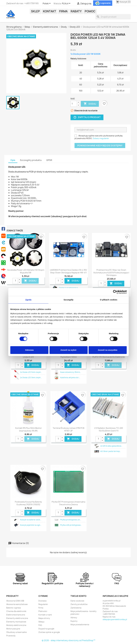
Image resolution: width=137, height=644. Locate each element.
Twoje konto (78, 596)
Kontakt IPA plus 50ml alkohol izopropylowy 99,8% (28, 429)
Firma (63, 11)
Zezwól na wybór (68, 350)
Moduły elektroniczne (16, 625)
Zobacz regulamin (101, 138)
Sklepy (41, 622)
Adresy (74, 618)
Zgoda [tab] (28, 300)
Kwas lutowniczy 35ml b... (71, 372)
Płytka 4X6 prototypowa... (71, 525)
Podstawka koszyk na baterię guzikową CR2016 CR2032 (28, 503)
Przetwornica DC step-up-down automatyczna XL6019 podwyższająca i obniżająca (111, 273)
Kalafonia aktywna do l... (70, 378)
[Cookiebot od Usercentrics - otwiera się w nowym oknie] (115, 292)
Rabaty (76, 11)
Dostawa (42, 601)
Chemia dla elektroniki (16, 611)
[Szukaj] (113, 17)
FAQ (40, 625)
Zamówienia (76, 608)
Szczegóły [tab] (68, 300)
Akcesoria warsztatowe (17, 604)
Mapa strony (44, 618)
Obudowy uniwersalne (17, 632)
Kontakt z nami (45, 615)
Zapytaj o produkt (87, 117)
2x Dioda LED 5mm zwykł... (31, 372)
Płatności (43, 611)
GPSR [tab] (49, 160)
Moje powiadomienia (80, 624)
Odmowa (29, 350)
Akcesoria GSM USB (15, 601)
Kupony (74, 621)
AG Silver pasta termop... (111, 451)
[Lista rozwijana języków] (47, 4)
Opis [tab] (13, 160)
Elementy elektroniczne (17, 618)
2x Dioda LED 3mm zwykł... (31, 378)
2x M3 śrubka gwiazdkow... (111, 446)
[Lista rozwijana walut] (67, 4)
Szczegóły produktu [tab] (31, 160)
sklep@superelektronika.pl (115, 619)
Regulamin (43, 604)
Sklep (35, 11)
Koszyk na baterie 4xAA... (31, 520)
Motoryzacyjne (13, 629)
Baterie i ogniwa (14, 608)
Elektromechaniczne (16, 615)
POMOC (90, 11)
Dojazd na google (46, 629)
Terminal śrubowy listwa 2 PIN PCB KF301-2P (68, 429)
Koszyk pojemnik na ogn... (31, 525)
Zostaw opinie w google (49, 632)
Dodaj (90, 104)
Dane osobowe (77, 601)
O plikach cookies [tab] (109, 300)
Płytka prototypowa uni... (71, 520)
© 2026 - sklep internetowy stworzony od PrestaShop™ (68, 640)
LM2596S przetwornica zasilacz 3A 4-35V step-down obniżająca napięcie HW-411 (68, 271)
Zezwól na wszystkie (108, 350)
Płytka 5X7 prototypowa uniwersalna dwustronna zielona (68, 503)
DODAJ (30, 281)
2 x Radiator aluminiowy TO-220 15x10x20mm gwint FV (109, 429)
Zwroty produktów (79, 604)
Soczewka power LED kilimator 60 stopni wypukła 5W (26, 271)
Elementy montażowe (16, 622)
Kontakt (50, 11)
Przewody (11, 636)
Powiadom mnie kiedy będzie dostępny (100, 146)
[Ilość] (74, 104)
